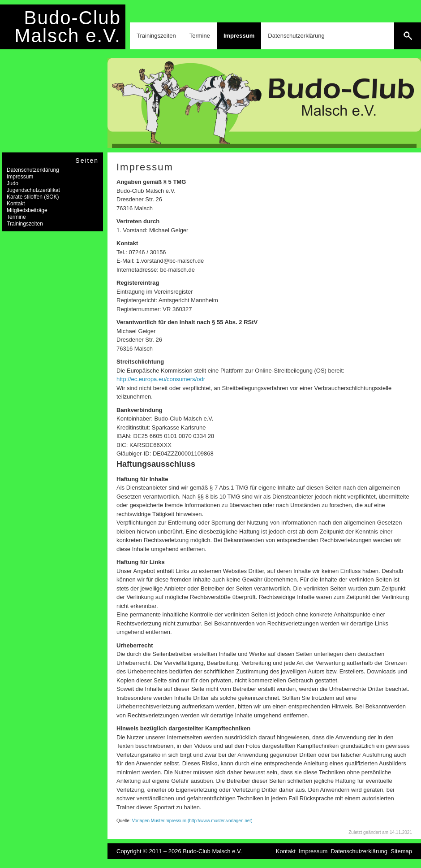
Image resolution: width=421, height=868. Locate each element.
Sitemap (401, 851)
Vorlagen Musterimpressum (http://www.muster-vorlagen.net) (192, 821)
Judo (13, 183)
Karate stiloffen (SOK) (33, 197)
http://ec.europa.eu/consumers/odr (161, 379)
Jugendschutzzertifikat (33, 190)
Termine (200, 36)
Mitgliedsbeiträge (27, 210)
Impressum (239, 36)
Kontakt (16, 204)
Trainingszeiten (156, 36)
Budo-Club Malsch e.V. (68, 27)
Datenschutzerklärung (296, 36)
